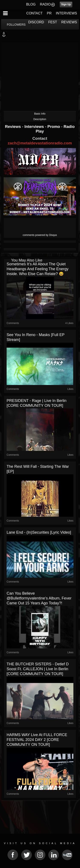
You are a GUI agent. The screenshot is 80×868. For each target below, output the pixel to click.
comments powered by (40, 235)
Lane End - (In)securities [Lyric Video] (39, 532)
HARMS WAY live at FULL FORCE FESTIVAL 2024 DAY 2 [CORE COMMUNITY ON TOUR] (37, 740)
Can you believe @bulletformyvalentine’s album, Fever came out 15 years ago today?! (39, 598)
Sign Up (66, 4)
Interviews (35, 127)
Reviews (13, 127)
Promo (54, 127)
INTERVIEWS (66, 13)
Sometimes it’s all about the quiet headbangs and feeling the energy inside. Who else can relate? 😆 (38, 269)
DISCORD (36, 22)
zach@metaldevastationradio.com (40, 143)
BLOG (31, 4)
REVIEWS (69, 22)
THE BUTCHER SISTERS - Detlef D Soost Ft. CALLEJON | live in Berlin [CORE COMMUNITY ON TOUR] (38, 669)
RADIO (45, 4)
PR (49, 13)
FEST (53, 22)
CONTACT (34, 13)
